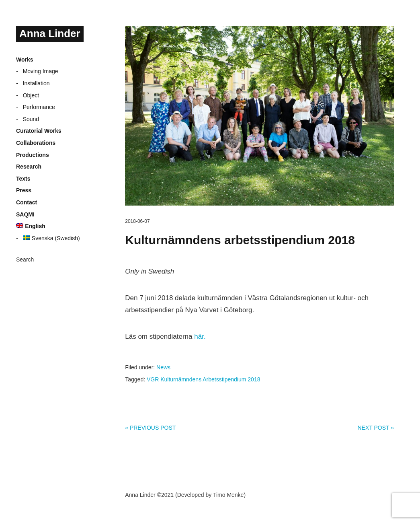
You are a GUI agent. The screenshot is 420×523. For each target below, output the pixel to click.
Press (24, 190)
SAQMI (25, 214)
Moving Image (41, 71)
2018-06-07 (137, 221)
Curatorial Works (39, 131)
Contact (27, 202)
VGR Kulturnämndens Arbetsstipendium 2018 (204, 379)
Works (25, 60)
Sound (31, 119)
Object (31, 95)
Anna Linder (50, 33)
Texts (23, 179)
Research (29, 167)
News (163, 367)
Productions (33, 155)
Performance (39, 107)
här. (200, 337)
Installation (36, 83)
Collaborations (36, 143)
